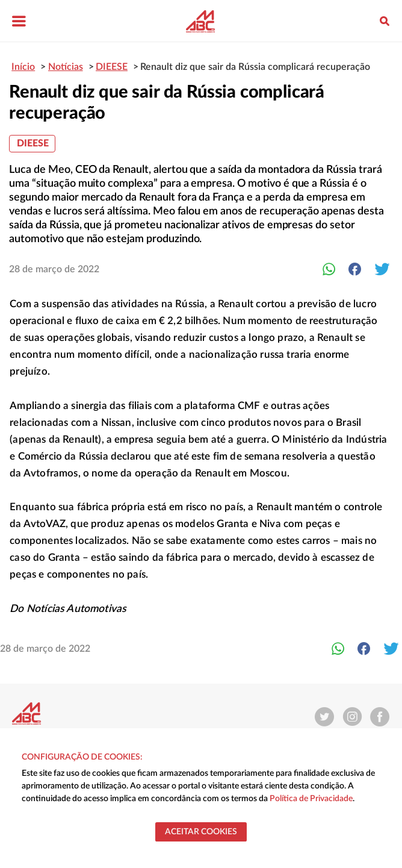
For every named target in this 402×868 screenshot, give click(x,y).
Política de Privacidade (311, 799)
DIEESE (33, 143)
